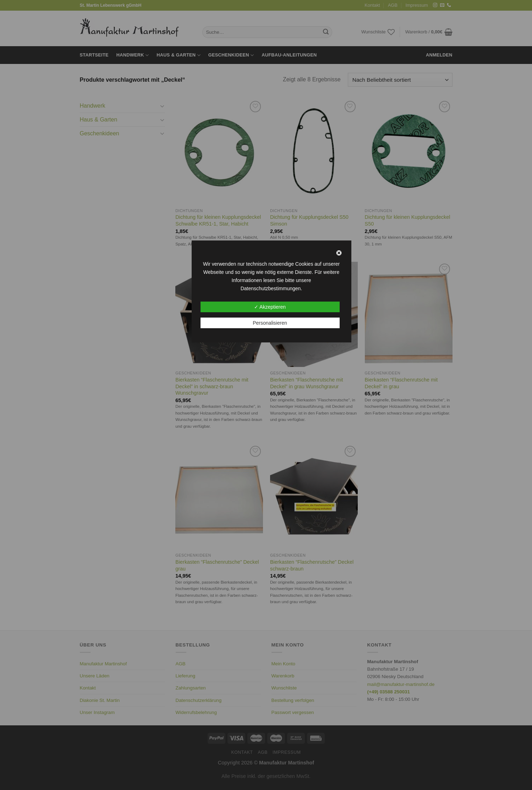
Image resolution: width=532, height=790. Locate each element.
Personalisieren (270, 323)
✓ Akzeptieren (270, 307)
